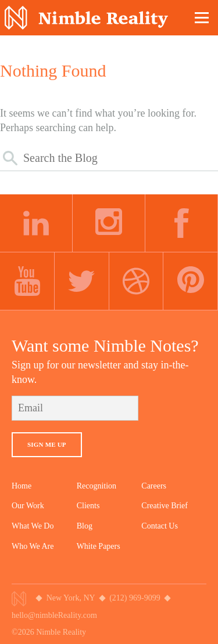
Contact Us (160, 526)
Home (22, 486)
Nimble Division (86, 18)
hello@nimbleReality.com (54, 615)
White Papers (99, 546)
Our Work (28, 506)
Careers (154, 486)
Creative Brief (165, 506)
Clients (88, 506)
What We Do (33, 526)
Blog (85, 526)
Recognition (97, 486)
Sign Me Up (47, 444)
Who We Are (33, 546)
